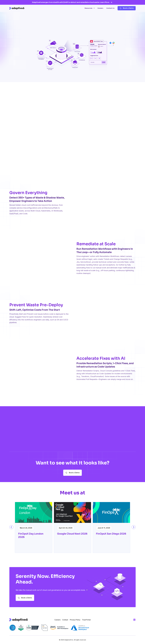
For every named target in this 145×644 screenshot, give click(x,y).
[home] (17, 8)
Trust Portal (86, 620)
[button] (89, 8)
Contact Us (110, 8)
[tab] (71, 166)
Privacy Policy (75, 620)
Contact (65, 620)
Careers (100, 8)
